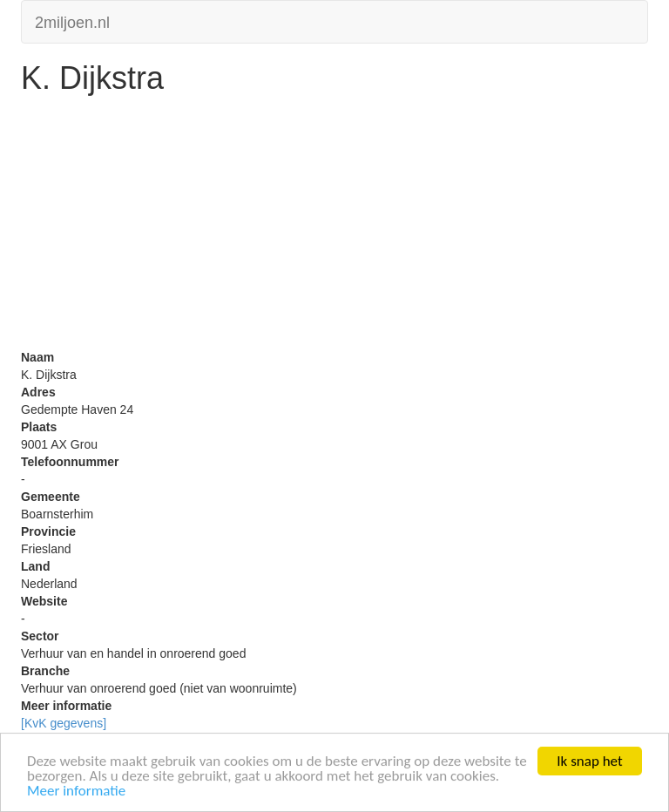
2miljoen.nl (72, 20)
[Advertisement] (334, 227)
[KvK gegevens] (64, 723)
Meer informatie (76, 792)
